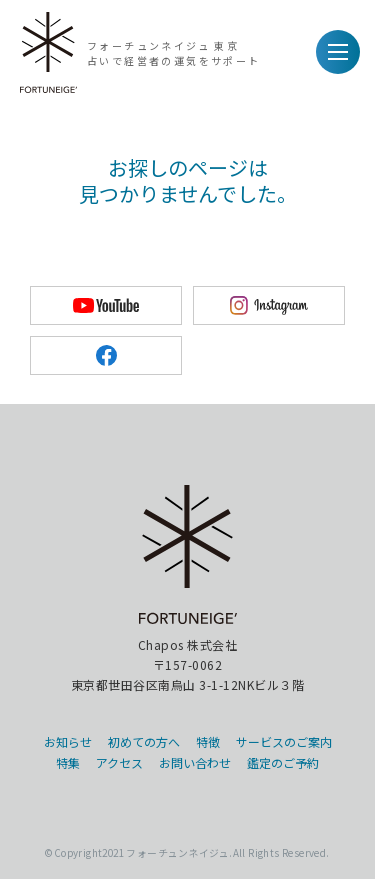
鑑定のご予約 (283, 762)
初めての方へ (144, 741)
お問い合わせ (195, 762)
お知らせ (68, 741)
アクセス (119, 762)
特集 (68, 762)
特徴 (208, 741)
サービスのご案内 (284, 741)
